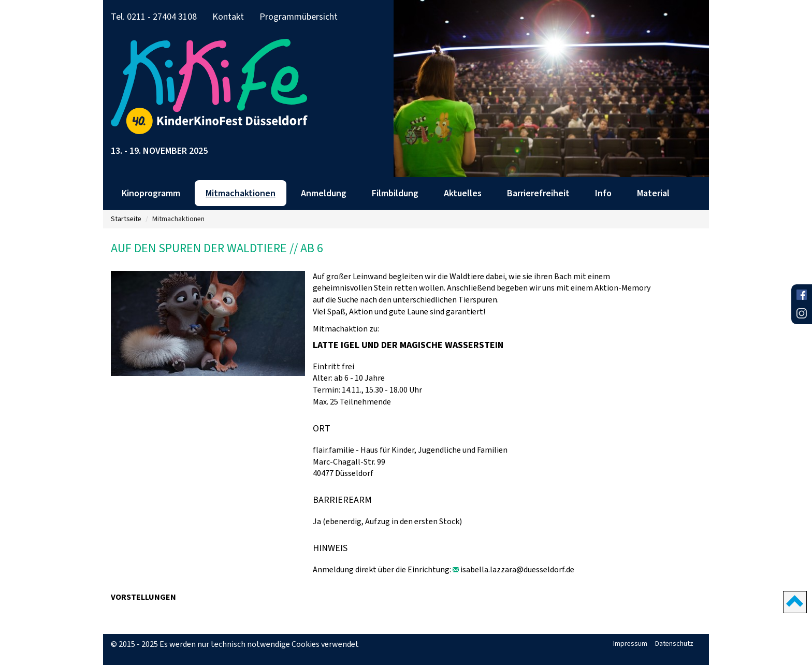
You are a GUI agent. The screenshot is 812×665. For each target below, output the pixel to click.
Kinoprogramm (151, 193)
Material (653, 193)
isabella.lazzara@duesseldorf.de (517, 569)
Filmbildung (395, 193)
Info (603, 193)
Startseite (126, 219)
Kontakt (228, 17)
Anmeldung (324, 193)
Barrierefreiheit (538, 193)
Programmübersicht (299, 17)
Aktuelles (463, 193)
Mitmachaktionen (241, 193)
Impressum (630, 644)
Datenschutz (674, 644)
